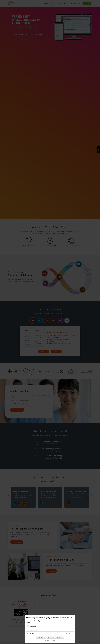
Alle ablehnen (60, 637)
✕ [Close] (74, 616)
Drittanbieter (34, 630)
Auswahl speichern (41, 637)
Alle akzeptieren (51, 637)
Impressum (47, 641)
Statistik (32, 634)
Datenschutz (57, 621)
